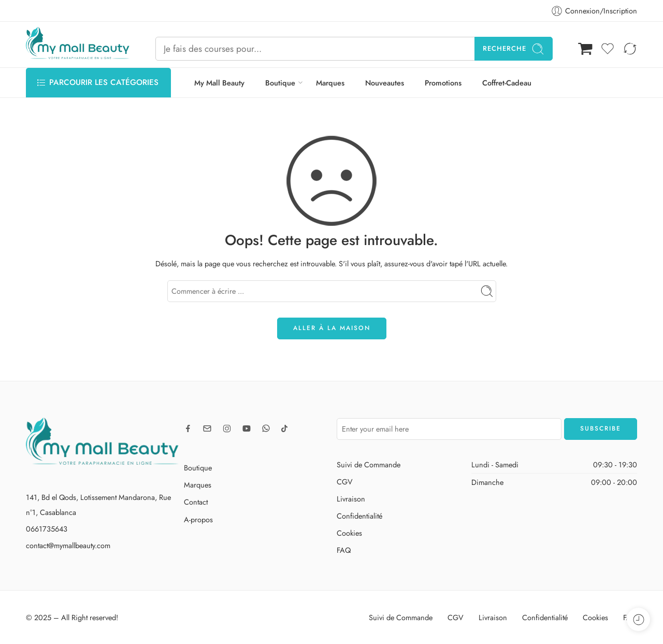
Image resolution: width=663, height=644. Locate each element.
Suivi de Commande (369, 464)
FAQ (344, 550)
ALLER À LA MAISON (332, 328)
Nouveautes (385, 83)
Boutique (280, 83)
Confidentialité (359, 516)
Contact (196, 502)
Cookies (349, 533)
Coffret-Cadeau (507, 83)
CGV (345, 482)
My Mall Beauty (219, 83)
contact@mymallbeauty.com (68, 545)
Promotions (443, 83)
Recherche (514, 49)
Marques (330, 83)
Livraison (351, 499)
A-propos (198, 519)
